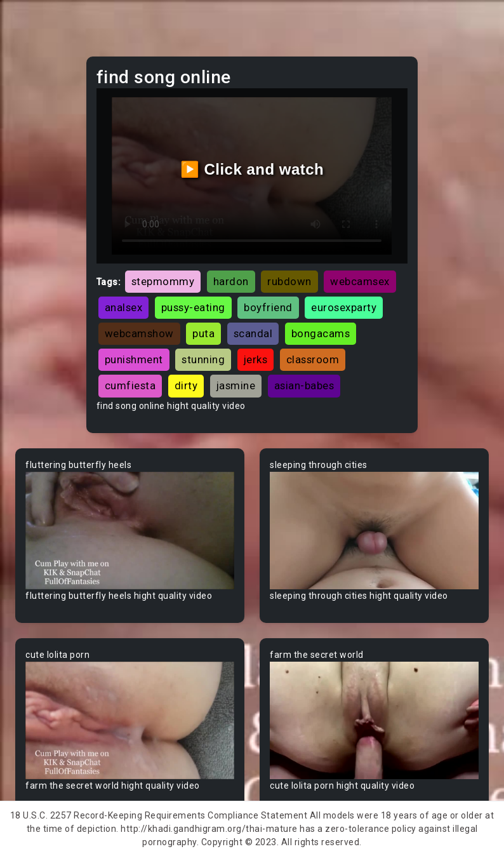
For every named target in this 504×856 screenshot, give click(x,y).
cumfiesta (130, 385)
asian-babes (304, 385)
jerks (256, 359)
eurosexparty (344, 307)
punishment (134, 359)
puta (203, 333)
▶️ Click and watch (252, 169)
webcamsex (360, 281)
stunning (203, 359)
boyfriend (268, 307)
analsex (124, 307)
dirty (186, 385)
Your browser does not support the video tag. (130, 531)
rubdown (289, 281)
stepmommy (163, 281)
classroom (313, 359)
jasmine (236, 385)
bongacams (321, 333)
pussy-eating (193, 307)
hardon (231, 281)
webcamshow (139, 333)
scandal (253, 333)
